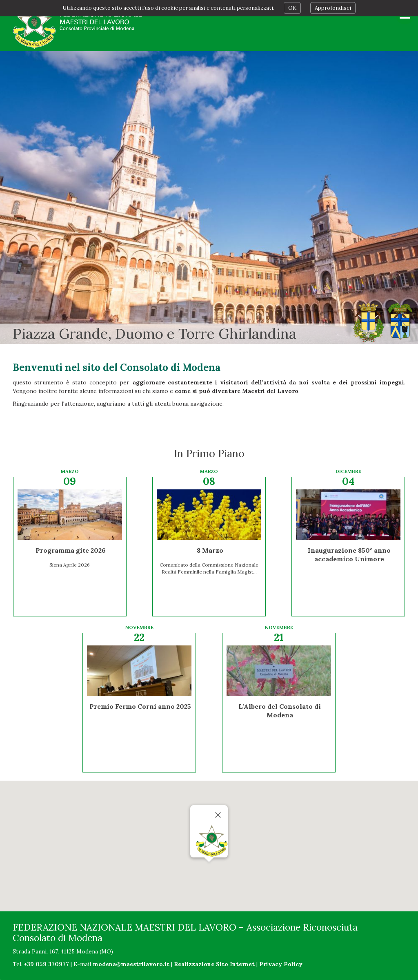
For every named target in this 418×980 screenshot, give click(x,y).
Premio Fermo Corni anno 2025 (140, 706)
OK (292, 8)
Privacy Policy (281, 964)
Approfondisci (333, 8)
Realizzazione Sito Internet (214, 964)
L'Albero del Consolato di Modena (280, 711)
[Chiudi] (218, 815)
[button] (209, 869)
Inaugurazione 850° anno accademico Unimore (349, 555)
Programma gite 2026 (71, 550)
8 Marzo (210, 550)
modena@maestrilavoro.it (131, 964)
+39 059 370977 (47, 964)
